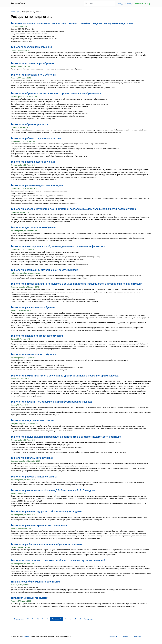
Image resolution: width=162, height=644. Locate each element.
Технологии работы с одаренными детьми (36, 138)
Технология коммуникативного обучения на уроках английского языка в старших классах (65, 376)
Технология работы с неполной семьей (34, 477)
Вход (120, 3)
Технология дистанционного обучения (34, 228)
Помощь (129, 3)
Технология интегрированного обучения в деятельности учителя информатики (58, 246)
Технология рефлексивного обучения (33, 307)
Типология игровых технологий (29, 598)
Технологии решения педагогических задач (37, 185)
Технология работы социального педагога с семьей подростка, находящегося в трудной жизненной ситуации (76, 284)
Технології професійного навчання (31, 47)
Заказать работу (142, 3)
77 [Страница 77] (70, 619)
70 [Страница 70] (28, 619)
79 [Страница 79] (80, 619)
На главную (15, 12)
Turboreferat (27, 636)
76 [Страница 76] (65, 619)
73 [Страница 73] (43, 619)
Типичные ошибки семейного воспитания (36, 582)
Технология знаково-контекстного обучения (37, 336)
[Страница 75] (56, 619)
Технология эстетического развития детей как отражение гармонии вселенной (58, 560)
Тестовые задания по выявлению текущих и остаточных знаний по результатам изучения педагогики (72, 23)
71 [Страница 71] (33, 619)
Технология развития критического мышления (39, 525)
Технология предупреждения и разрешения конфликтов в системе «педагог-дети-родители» (66, 437)
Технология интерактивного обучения (33, 354)
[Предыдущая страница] (18, 619)
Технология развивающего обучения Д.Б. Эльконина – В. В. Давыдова (53, 490)
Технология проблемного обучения (32, 458)
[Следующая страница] (89, 619)
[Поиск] (99, 3)
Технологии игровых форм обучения (33, 63)
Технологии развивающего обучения (33, 162)
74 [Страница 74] (48, 619)
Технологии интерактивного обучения (33, 75)
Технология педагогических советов (33, 420)
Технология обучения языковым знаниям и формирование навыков (52, 402)
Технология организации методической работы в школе (44, 270)
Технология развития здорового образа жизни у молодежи (46, 512)
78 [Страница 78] (75, 619)
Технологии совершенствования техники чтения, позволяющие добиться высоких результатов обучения (74, 209)
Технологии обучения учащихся (30, 124)
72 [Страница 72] (38, 619)
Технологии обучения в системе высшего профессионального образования (56, 93)
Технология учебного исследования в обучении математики (47, 544)
